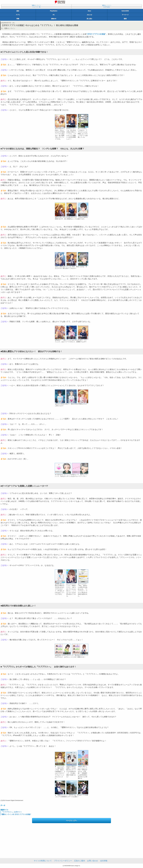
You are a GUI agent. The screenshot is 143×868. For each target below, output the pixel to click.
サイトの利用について (43, 861)
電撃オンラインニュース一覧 (36, 6)
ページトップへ (71, 821)
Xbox (89, 11)
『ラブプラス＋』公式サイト (12, 812)
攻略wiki (54, 19)
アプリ (18, 15)
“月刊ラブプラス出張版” (96, 34)
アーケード (125, 15)
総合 (18, 11)
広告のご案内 (80, 861)
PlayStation (54, 11)
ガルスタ (89, 15)
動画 (125, 19)
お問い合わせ (93, 861)
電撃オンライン (10, 28)
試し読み (89, 19)
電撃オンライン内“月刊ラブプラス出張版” (16, 814)
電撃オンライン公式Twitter (107, 6)
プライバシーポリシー (63, 861)
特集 (18, 19)
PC (54, 15)
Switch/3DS (125, 11)
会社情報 (104, 861)
